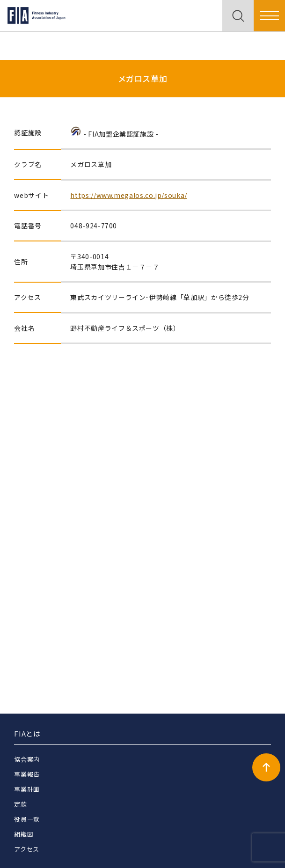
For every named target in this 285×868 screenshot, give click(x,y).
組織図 (24, 834)
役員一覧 (27, 819)
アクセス (27, 849)
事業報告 (27, 774)
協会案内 (27, 759)
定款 (20, 804)
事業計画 (27, 789)
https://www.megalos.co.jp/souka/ (128, 195)
